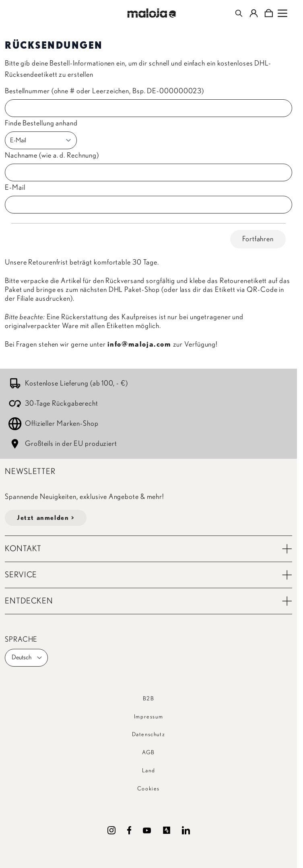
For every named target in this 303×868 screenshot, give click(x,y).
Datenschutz (149, 735)
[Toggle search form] (239, 13)
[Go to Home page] (151, 13)
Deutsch (27, 658)
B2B (149, 699)
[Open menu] (282, 13)
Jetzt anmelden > (46, 518)
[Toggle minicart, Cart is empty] (269, 13)
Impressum (148, 717)
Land (148, 771)
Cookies (148, 789)
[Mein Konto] (254, 13)
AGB (148, 753)
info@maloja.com (139, 345)
